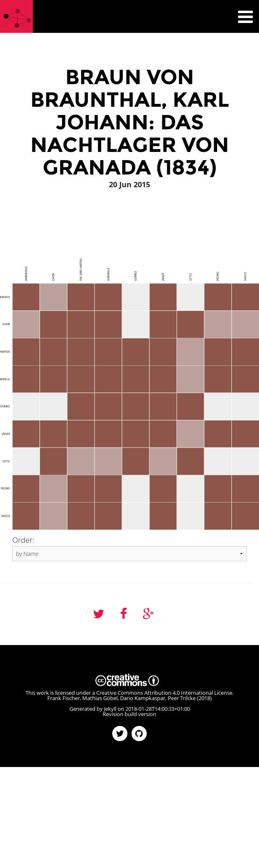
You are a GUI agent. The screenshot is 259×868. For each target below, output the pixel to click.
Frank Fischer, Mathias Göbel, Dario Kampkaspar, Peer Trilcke (121, 698)
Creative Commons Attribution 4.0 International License (164, 693)
